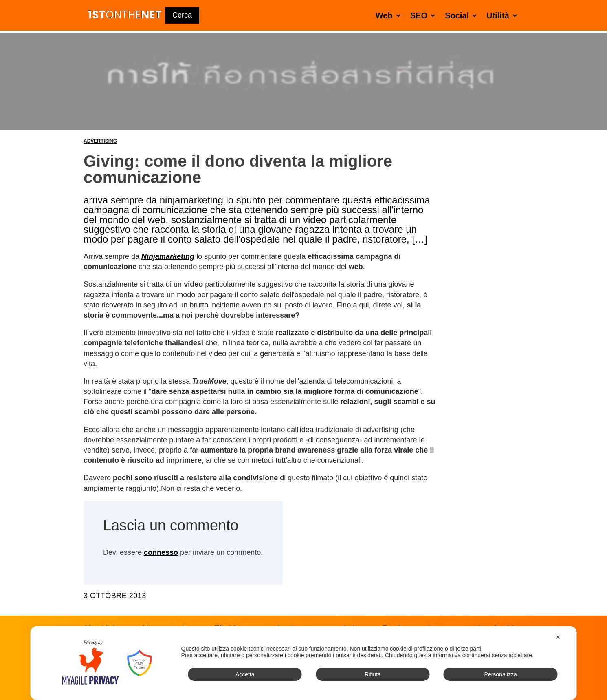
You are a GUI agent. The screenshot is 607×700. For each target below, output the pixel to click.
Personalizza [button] (501, 674)
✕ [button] (558, 637)
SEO (424, 15)
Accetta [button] (245, 674)
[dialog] (304, 663)
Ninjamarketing (168, 256)
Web (390, 15)
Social (462, 15)
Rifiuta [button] (373, 674)
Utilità (503, 15)
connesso (161, 552)
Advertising (100, 141)
